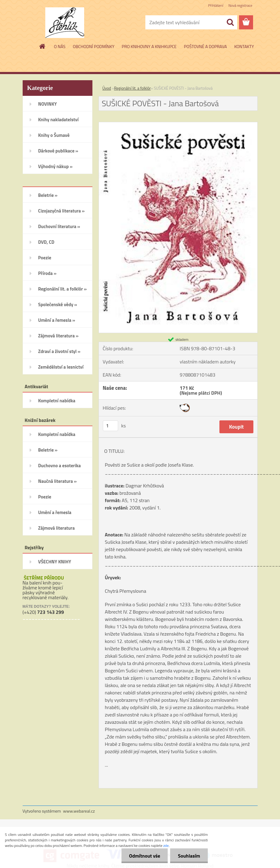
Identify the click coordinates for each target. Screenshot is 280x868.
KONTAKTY (244, 46)
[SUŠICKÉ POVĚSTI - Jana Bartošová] (178, 125)
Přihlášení (216, 5)
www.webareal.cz (79, 811)
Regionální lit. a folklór (133, 88)
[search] (230, 22)
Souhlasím (189, 856)
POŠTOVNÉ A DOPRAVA (205, 46)
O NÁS (60, 46)
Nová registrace (240, 5)
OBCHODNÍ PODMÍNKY (94, 46)
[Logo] (65, 23)
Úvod (107, 88)
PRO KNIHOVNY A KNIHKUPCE (149, 46)
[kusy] (110, 426)
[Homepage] (43, 46)
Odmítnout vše (145, 856)
